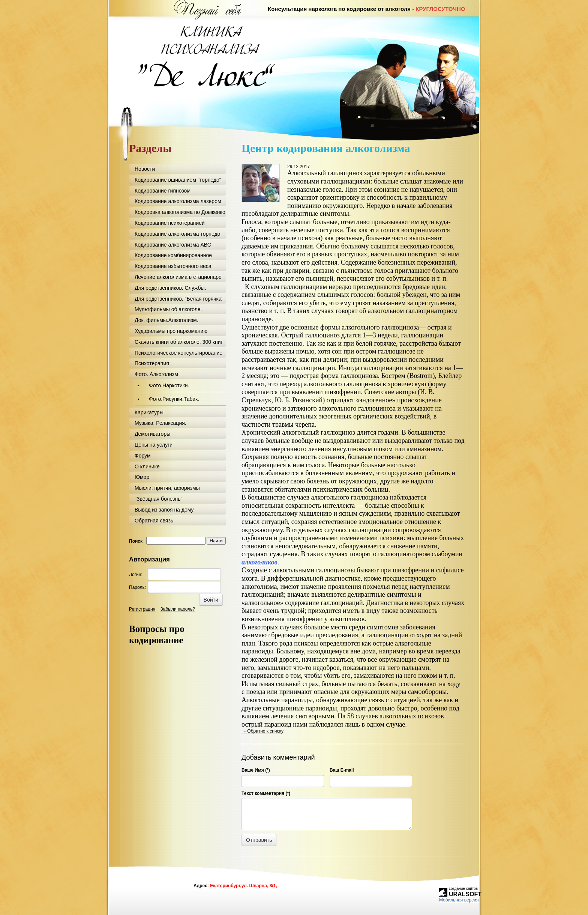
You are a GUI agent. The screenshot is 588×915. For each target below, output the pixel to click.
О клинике (147, 467)
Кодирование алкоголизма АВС (173, 245)
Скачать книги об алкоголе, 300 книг (179, 342)
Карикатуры (149, 412)
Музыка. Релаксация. (160, 423)
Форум (143, 456)
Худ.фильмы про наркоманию (171, 331)
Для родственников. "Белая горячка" (179, 299)
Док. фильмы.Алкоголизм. (166, 320)
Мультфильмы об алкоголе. (168, 309)
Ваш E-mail (342, 770)
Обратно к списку (262, 731)
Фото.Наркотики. (169, 385)
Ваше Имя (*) (256, 770)
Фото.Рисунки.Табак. (174, 399)
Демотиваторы (152, 434)
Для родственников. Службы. (170, 288)
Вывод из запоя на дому (164, 510)
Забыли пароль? (178, 609)
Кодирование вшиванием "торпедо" (178, 180)
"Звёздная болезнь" (158, 499)
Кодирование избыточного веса (173, 266)
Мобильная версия (459, 900)
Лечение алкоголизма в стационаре (178, 277)
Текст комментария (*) (266, 793)
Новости (145, 169)
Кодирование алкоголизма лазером (178, 201)
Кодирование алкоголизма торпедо (177, 234)
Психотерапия (152, 363)
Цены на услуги (154, 445)
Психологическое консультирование (178, 353)
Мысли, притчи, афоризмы (167, 488)
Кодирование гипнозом (163, 191)
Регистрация (142, 609)
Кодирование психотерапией (170, 223)
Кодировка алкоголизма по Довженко (180, 212)
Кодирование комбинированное (173, 255)
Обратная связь (154, 521)
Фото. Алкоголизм (156, 374)
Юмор (142, 477)
